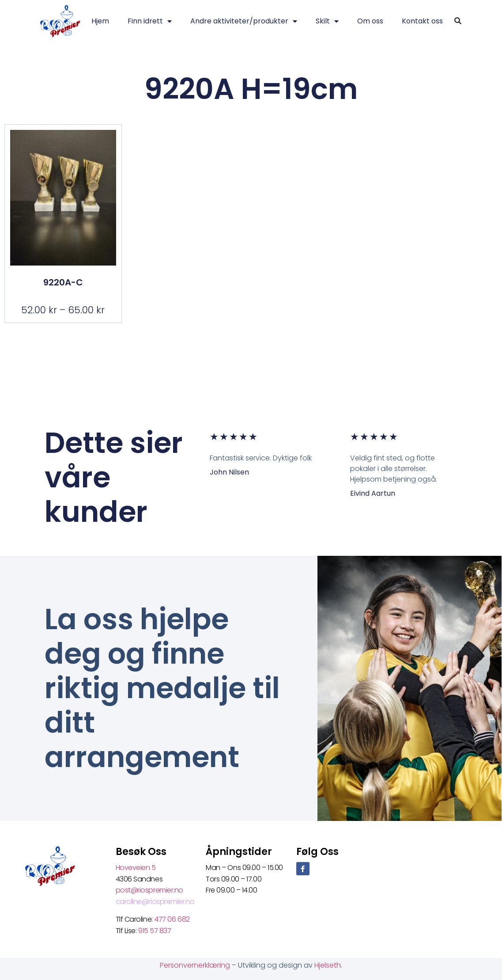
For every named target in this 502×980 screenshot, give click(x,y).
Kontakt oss (422, 21)
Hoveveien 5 (136, 868)
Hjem (100, 21)
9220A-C (63, 282)
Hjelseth (328, 965)
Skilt (327, 21)
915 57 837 (155, 931)
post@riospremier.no (149, 890)
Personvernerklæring (196, 965)
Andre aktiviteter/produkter (244, 21)
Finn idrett (150, 21)
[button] (458, 21)
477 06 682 (173, 919)
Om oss (370, 21)
